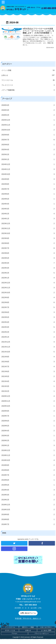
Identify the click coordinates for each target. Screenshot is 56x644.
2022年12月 (28, 283)
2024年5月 (28, 199)
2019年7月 (28, 475)
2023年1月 (28, 278)
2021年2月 (28, 391)
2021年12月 (28, 342)
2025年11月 (28, 125)
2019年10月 (28, 460)
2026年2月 (28, 115)
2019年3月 (28, 495)
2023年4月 (28, 263)
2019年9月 (28, 465)
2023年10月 (28, 233)
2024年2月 (28, 214)
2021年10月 (28, 352)
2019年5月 (28, 485)
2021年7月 (28, 367)
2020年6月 (28, 421)
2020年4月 (28, 431)
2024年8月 (28, 184)
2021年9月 (28, 357)
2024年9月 (28, 179)
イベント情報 (28, 70)
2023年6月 (28, 253)
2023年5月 (28, 258)
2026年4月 (28, 105)
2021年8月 (28, 362)
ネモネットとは (10, 630)
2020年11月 (28, 401)
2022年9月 (28, 298)
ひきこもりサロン (46, 627)
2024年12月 (28, 164)
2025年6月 (28, 145)
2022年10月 (28, 293)
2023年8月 (28, 243)
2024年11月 (28, 169)
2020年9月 (28, 411)
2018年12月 (28, 505)
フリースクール (28, 80)
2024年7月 (28, 189)
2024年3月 (28, 209)
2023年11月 (28, 229)
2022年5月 (28, 317)
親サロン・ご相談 (28, 627)
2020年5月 (28, 426)
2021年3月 (28, 386)
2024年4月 (28, 204)
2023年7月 (28, 248)
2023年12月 (28, 224)
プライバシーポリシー (42, 633)
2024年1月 (28, 219)
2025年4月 (28, 150)
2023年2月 (28, 273)
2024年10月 (28, 174)
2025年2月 (28, 155)
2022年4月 (28, 322)
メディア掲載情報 (28, 90)
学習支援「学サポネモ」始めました (28, 618)
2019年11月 (28, 455)
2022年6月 (28, 312)
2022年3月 (28, 327)
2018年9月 (28, 515)
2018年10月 (28, 510)
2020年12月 (28, 396)
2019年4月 (28, 490)
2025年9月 (28, 135)
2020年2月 (28, 441)
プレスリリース (28, 85)
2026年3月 (28, 110)
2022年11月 (28, 288)
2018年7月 (28, 524)
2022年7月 (28, 307)
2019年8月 (28, 470)
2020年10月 (28, 406)
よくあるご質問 (46, 630)
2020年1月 (28, 445)
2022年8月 (28, 302)
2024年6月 (28, 194)
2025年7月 (28, 140)
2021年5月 (28, 376)
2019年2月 (28, 500)
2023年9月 (28, 238)
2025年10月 (28, 130)
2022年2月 (28, 332)
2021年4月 (28, 381)
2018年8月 (28, 519)
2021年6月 (28, 372)
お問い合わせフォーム (28, 613)
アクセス (14, 633)
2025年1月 (28, 159)
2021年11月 (28, 347)
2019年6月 (28, 480)
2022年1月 (28, 337)
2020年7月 (28, 416)
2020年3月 (28, 436)
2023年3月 (28, 268)
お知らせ (28, 75)
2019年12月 (28, 450)
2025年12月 (28, 120)
